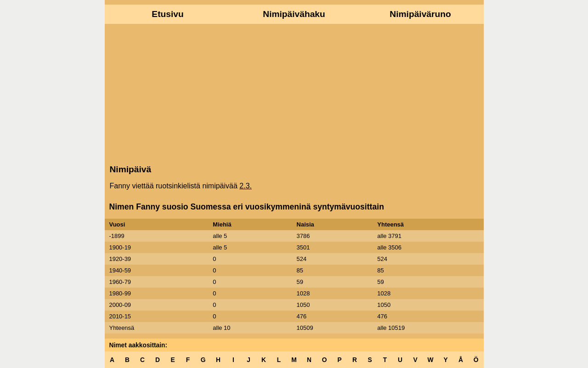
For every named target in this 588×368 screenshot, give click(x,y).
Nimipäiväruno (420, 14)
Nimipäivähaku (294, 14)
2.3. (246, 186)
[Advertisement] (294, 93)
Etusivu (167, 14)
